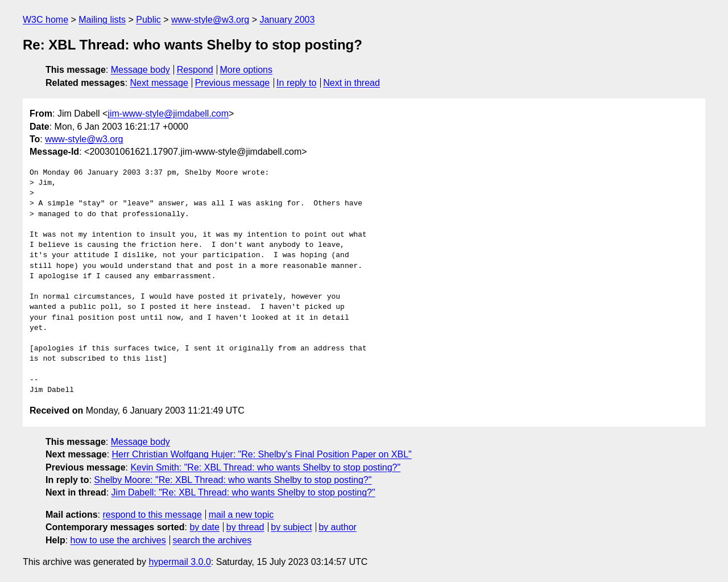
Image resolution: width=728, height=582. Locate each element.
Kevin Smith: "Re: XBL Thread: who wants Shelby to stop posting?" (265, 467)
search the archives (212, 540)
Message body (140, 70)
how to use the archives (118, 540)
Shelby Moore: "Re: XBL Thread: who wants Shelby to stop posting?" (233, 480)
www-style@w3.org (210, 20)
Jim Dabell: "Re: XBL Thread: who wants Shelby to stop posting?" (243, 492)
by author (338, 527)
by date (204, 527)
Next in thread (351, 83)
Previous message (233, 83)
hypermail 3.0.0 (179, 562)
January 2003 (287, 20)
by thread (245, 527)
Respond (195, 70)
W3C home (45, 20)
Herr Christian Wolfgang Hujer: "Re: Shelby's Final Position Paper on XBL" (262, 454)
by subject (291, 527)
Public (148, 20)
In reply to (296, 83)
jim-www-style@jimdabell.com (168, 113)
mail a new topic (241, 515)
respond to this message (152, 515)
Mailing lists (102, 20)
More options (247, 70)
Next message (159, 83)
